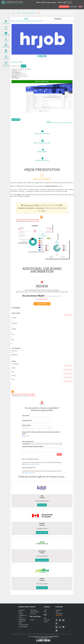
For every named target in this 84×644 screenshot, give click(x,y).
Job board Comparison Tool (22, 615)
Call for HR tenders (35, 612)
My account (74, 7)
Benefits (20, 612)
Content (5, 46)
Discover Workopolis (42, 560)
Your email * (26, 424)
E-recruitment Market (23, 625)
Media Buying (33, 610)
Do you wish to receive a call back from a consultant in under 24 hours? (41, 441)
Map (54, 3)
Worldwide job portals (22, 622)
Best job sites (22, 610)
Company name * (27, 429)
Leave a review (42, 312)
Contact (46, 622)
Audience (5, 34)
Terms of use (37, 638)
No (27, 444)
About (6, 28)
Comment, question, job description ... (33, 455)
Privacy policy (44, 638)
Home (13, 13)
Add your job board (64, 7)
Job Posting (33, 614)
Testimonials (59, 610)
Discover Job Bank (42, 533)
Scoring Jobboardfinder (22, 618)
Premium (32, 620)
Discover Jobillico (42, 588)
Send (59, 463)
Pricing (6, 58)
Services (60, 2)
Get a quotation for (28, 450)
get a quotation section (33, 472)
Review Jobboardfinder (59, 614)
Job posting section (30, 481)
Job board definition (23, 627)
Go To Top (6, 22)
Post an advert (6, 64)
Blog (45, 612)
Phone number (27, 433)
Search (49, 3)
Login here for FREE (31, 213)
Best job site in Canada (29, 13)
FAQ (45, 618)
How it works (41, 2)
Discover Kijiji (42, 505)
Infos (6, 40)
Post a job (67, 2)
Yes (24, 444)
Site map (50, 638)
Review (6, 52)
